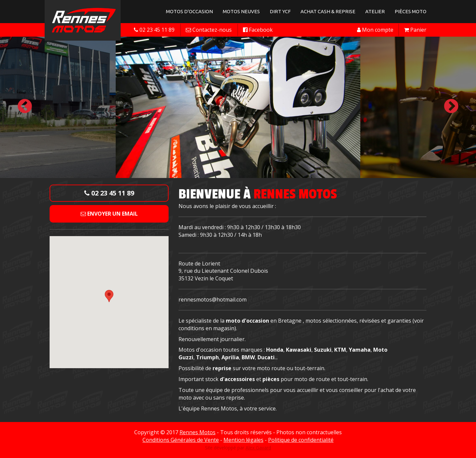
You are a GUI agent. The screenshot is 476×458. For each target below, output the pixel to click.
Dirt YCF (280, 11)
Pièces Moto (411, 11)
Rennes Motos (198, 432)
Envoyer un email (109, 214)
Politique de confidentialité (301, 440)
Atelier (375, 11)
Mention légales (243, 440)
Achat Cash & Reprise (328, 11)
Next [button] (451, 107)
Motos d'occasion (189, 11)
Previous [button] (25, 107)
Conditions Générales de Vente (181, 440)
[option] (238, 107)
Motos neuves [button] (241, 11)
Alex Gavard (258, 448)
